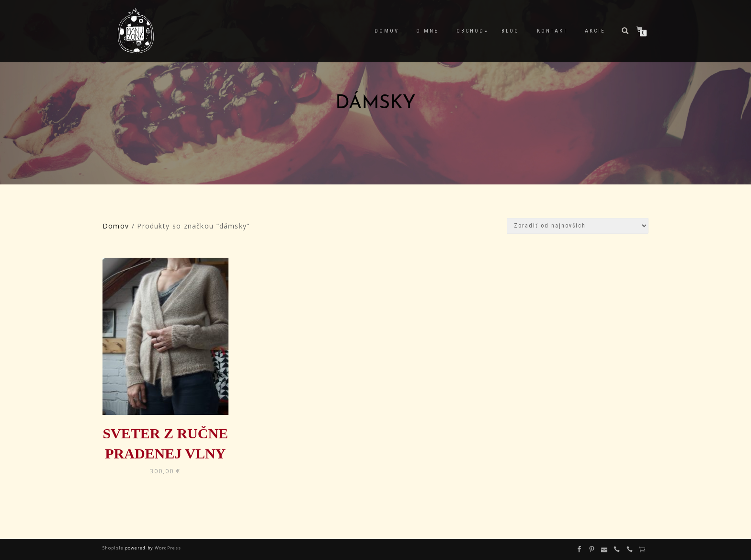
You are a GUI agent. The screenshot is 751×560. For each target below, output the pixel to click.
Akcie (595, 31)
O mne (427, 31)
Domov (387, 31)
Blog (510, 31)
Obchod (470, 31)
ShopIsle (114, 548)
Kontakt (552, 31)
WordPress (167, 548)
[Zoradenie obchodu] (578, 226)
